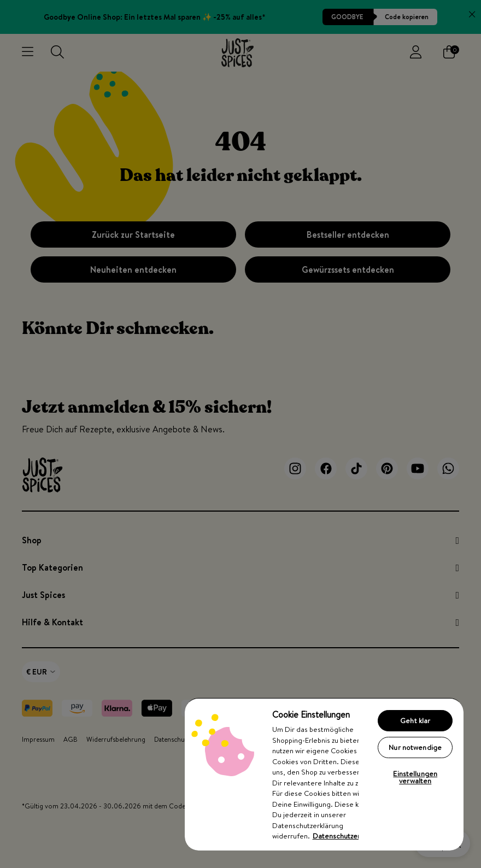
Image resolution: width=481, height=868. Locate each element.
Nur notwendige (415, 747)
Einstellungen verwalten (415, 777)
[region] (324, 774)
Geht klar (415, 720)
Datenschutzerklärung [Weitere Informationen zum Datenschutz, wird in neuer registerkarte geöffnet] (348, 836)
